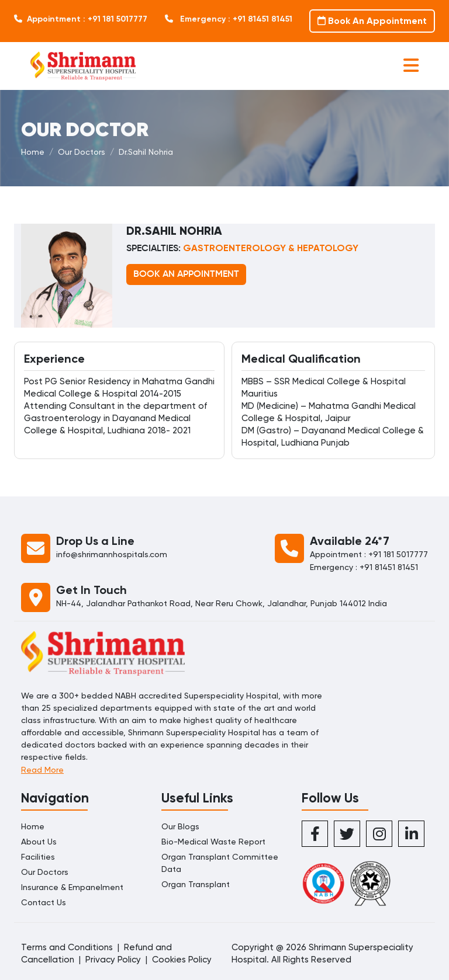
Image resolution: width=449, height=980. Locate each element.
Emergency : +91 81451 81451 (229, 19)
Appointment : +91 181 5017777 (81, 19)
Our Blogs (180, 826)
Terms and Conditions (67, 947)
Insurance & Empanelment (72, 887)
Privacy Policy (113, 960)
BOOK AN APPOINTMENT (186, 274)
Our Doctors (82, 152)
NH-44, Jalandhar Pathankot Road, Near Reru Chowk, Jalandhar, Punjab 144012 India (222, 603)
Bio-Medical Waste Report (213, 842)
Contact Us (44, 902)
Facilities (38, 857)
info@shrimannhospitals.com (112, 554)
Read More (42, 770)
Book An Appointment (372, 21)
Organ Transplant (196, 884)
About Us (39, 842)
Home (33, 152)
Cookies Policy (182, 960)
